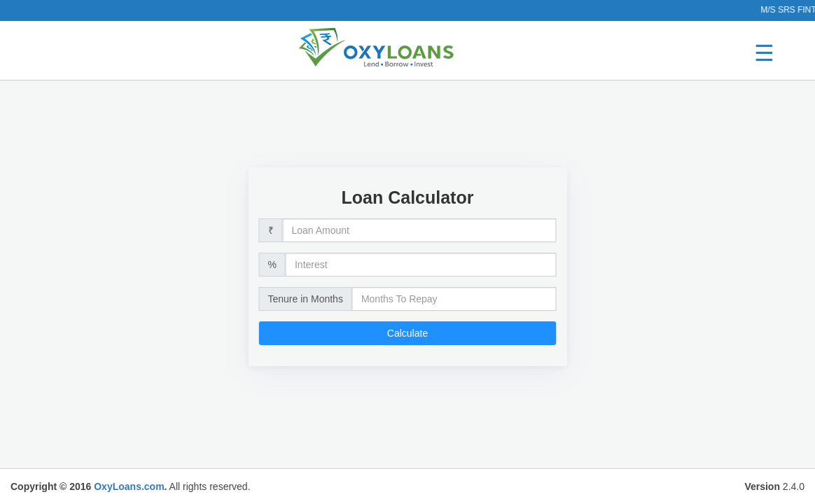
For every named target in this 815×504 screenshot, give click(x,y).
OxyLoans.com (129, 486)
